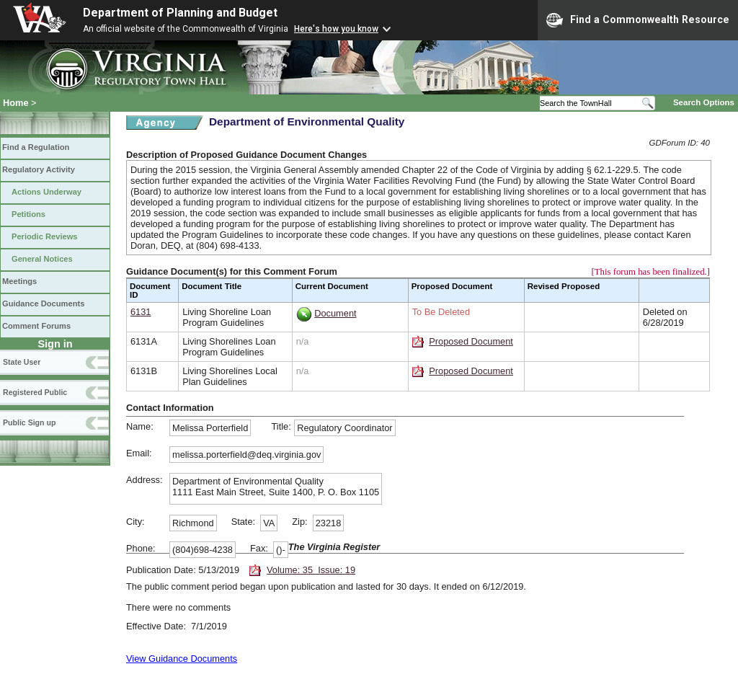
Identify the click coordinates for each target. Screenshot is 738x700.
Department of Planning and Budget (180, 13)
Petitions (28, 214)
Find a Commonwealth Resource (638, 20)
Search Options (704, 102)
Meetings (19, 281)
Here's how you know (336, 29)
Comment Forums (36, 326)
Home (16, 103)
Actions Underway (46, 192)
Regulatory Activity (39, 169)
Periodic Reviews (45, 236)
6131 (141, 312)
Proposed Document (471, 341)
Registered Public (35, 392)
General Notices (42, 259)
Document (335, 313)
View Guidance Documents (182, 659)
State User (22, 362)
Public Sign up (29, 422)
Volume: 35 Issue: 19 (311, 570)
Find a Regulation (36, 147)
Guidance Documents (43, 304)
